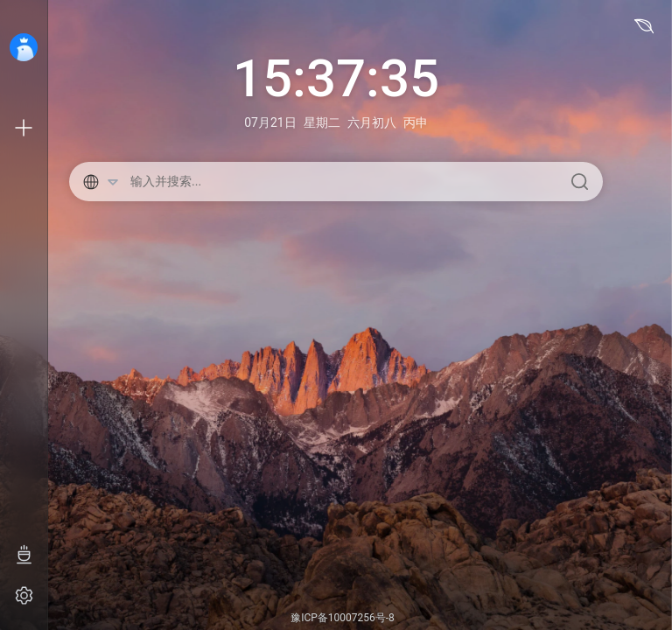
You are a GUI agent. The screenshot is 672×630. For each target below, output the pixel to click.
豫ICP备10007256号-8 (343, 618)
